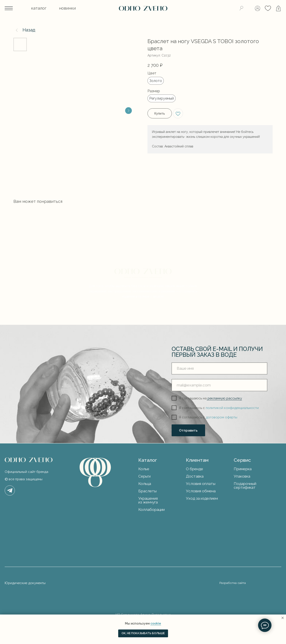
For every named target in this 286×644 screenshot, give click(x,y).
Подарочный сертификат (245, 486)
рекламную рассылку (224, 398)
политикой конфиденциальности (232, 408)
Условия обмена (201, 491)
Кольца (145, 484)
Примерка (243, 469)
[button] (39, 8)
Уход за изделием (202, 498)
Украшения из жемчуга (148, 500)
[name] (219, 368)
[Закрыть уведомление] (283, 618)
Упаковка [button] (242, 476)
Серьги (144, 476)
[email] (219, 385)
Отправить (188, 430)
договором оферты (222, 417)
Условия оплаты (201, 484)
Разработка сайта (233, 583)
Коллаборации (151, 510)
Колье (144, 469)
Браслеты (147, 491)
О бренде (195, 469)
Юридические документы (25, 583)
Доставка (195, 476)
